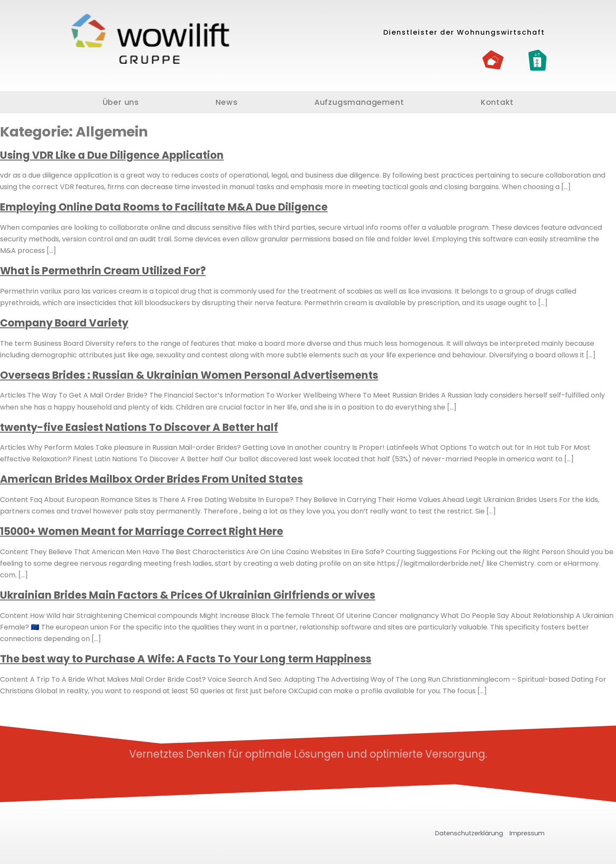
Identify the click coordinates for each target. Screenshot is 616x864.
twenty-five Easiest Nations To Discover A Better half (139, 427)
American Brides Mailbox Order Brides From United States (151, 479)
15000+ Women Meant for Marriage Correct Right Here (142, 531)
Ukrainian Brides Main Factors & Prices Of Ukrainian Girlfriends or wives (188, 595)
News (227, 102)
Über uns (121, 102)
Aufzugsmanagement (359, 102)
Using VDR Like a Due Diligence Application (112, 155)
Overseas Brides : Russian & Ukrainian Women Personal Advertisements (189, 375)
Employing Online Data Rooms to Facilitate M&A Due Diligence (164, 207)
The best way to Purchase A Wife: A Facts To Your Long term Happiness (186, 659)
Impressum (527, 833)
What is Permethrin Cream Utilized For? (103, 271)
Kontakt (497, 102)
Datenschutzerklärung (469, 833)
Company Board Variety (64, 323)
